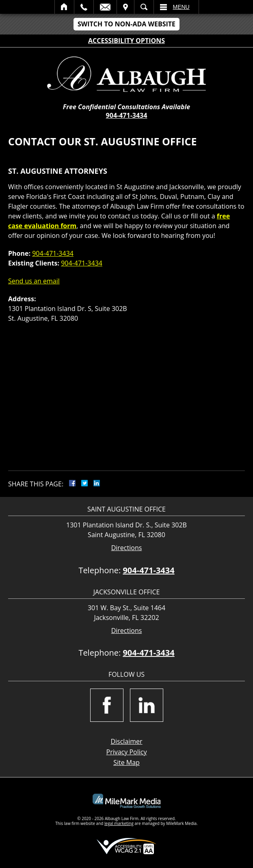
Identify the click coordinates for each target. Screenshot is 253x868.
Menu (181, 7)
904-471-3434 (127, 115)
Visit (125, 7)
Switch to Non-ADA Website (126, 24)
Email (105, 7)
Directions (127, 548)
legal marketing (119, 823)
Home (64, 7)
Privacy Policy (127, 752)
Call (84, 7)
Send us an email (34, 281)
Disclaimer (126, 741)
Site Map (126, 762)
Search (144, 7)
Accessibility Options (126, 41)
